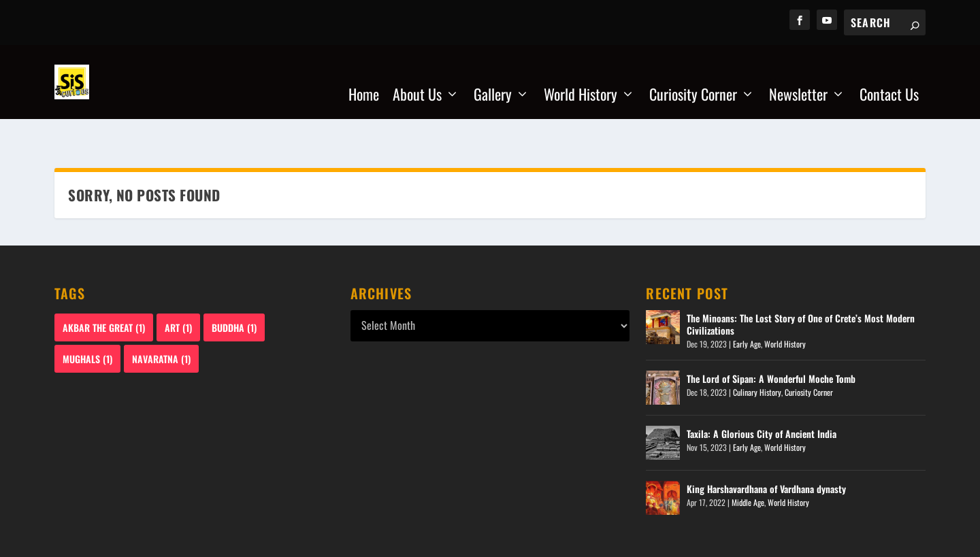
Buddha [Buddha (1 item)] (234, 285)
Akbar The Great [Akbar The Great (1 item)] (104, 285)
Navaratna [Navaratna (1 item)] (161, 317)
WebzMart (114, 541)
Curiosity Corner (693, 77)
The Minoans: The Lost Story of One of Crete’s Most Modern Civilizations (801, 282)
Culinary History (757, 350)
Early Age (747, 302)
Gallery (493, 77)
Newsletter (798, 77)
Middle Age (748, 460)
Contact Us (889, 77)
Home (364, 77)
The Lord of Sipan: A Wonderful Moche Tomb (771, 336)
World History (581, 77)
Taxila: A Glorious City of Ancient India (762, 391)
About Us (417, 77)
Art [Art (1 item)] (178, 285)
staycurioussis (206, 541)
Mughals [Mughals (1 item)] (87, 317)
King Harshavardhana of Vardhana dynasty (766, 446)
